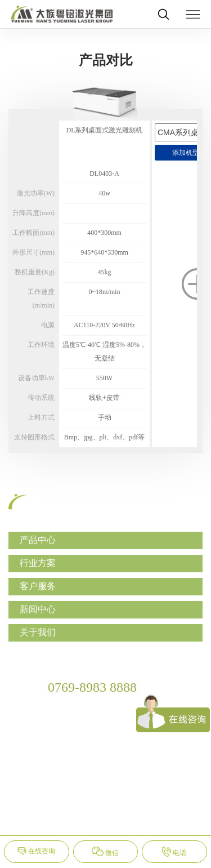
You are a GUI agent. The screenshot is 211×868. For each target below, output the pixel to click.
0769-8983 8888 (92, 687)
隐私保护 (106, 817)
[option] (104, 267)
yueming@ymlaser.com (85, 747)
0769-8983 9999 (74, 705)
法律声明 (149, 817)
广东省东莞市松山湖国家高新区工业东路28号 (115, 725)
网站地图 (63, 817)
